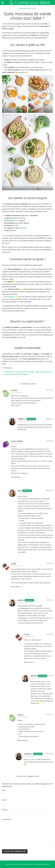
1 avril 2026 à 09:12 (29, 756)
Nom (4, 790)
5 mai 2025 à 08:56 (29, 637)
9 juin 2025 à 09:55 (23, 493)
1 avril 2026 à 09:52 (23, 422)
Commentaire (7, 819)
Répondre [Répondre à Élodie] (50, 563)
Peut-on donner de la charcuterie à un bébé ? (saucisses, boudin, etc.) (28, 372)
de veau (13, 221)
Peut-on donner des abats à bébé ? (16, 374)
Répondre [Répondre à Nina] (50, 491)
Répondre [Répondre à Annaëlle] (50, 419)
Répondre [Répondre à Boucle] (50, 390)
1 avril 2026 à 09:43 (16, 393)
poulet (24, 228)
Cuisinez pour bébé (30, 3)
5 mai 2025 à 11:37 (35, 678)
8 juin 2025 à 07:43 (16, 443)
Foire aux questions (27, 8)
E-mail (5, 800)
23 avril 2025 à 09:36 (23, 603)
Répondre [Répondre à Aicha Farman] (50, 441)
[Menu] (2, 3)
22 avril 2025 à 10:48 (17, 566)
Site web (5, 810)
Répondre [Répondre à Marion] (50, 600)
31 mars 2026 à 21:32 (23, 717)
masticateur (11, 297)
